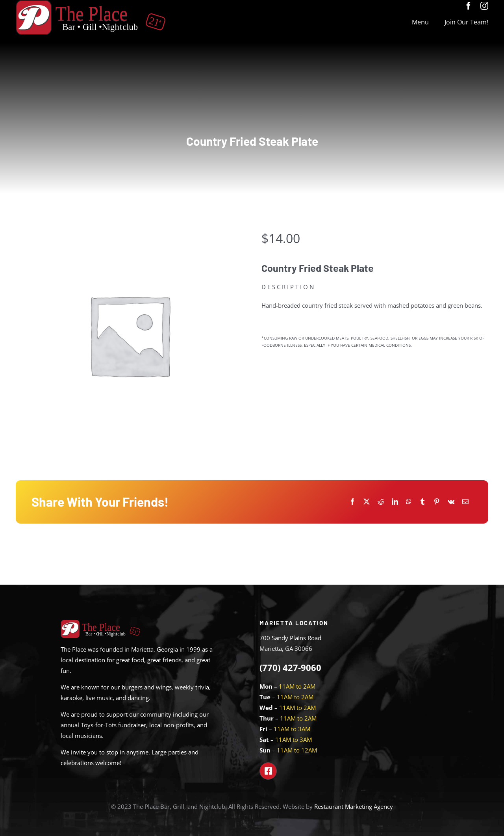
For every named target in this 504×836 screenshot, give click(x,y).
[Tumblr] (422, 502)
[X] (367, 502)
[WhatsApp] (409, 502)
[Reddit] (381, 502)
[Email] (465, 502)
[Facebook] (352, 502)
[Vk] (451, 502)
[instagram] (484, 6)
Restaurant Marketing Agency (354, 806)
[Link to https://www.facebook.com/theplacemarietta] (268, 771)
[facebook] (469, 6)
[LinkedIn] (395, 502)
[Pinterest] (437, 502)
